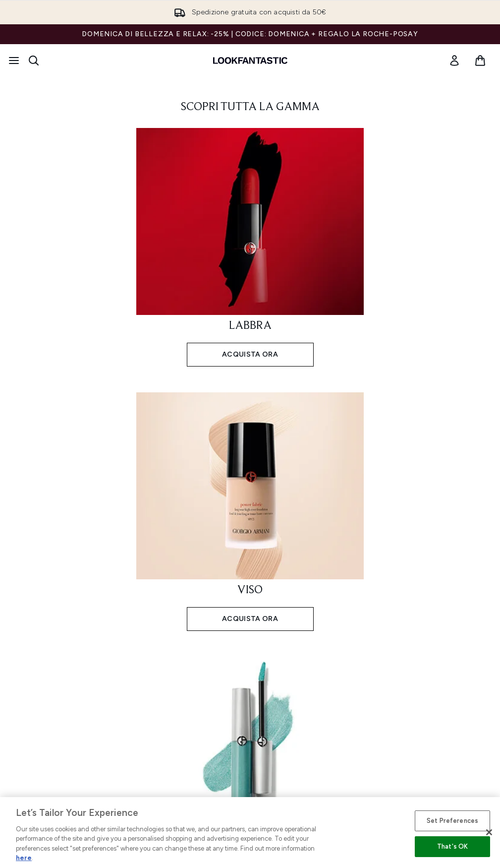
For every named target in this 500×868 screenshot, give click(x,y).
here (24, 858)
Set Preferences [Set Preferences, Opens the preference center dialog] (452, 821)
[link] (454, 61)
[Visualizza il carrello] (480, 61)
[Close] (489, 832)
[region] (250, 833)
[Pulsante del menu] (14, 61)
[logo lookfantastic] (250, 61)
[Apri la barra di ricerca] (34, 61)
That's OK (452, 846)
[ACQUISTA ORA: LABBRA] (250, 246)
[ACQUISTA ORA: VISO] (250, 511)
